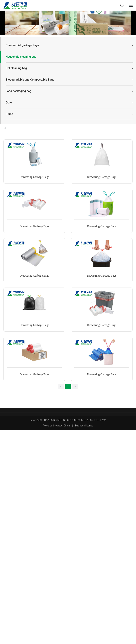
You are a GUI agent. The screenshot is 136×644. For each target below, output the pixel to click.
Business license (84, 426)
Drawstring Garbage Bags (34, 177)
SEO (104, 420)
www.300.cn (63, 426)
